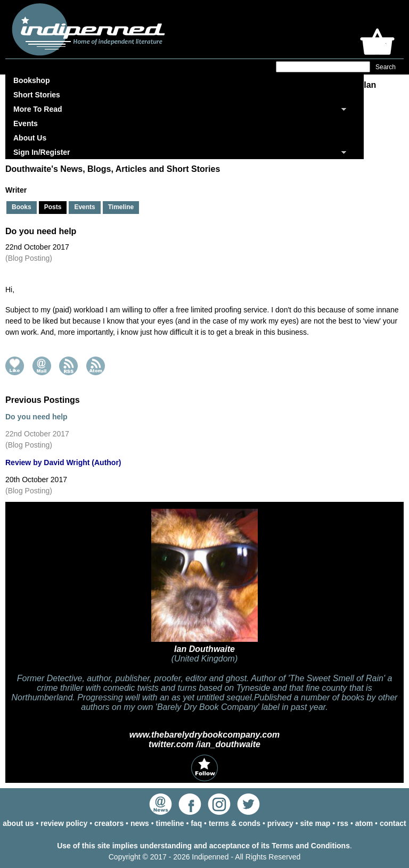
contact (393, 823)
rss (343, 823)
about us (18, 823)
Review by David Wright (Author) (63, 462)
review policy (64, 823)
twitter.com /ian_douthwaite (204, 744)
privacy (280, 823)
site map (316, 823)
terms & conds (235, 823)
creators (109, 823)
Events (26, 123)
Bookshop (31, 80)
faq (196, 823)
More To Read (38, 109)
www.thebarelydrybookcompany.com (204, 735)
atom (364, 823)
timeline (170, 823)
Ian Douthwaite (204, 649)
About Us (30, 138)
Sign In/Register (42, 152)
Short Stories (37, 95)
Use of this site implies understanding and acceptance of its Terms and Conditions (203, 846)
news (140, 823)
